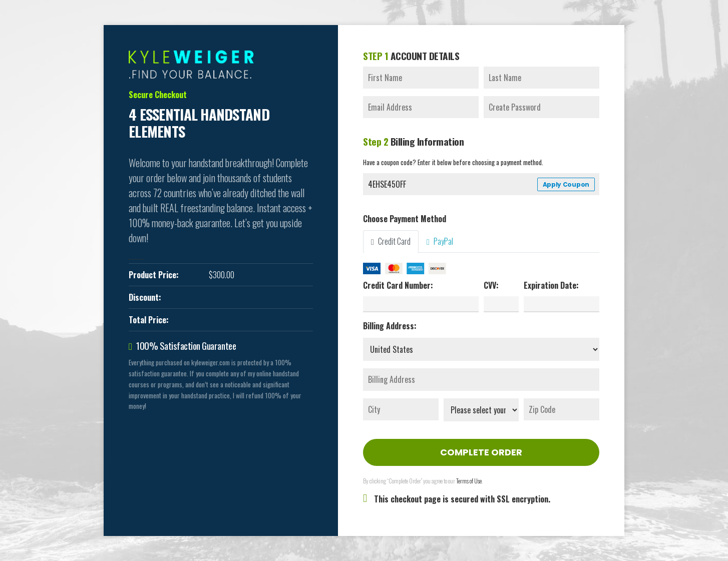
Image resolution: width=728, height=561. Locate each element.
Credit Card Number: (398, 285)
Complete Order (481, 452)
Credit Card (391, 241)
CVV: (491, 285)
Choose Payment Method (405, 219)
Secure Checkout (158, 95)
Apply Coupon (566, 184)
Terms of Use (469, 481)
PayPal (440, 241)
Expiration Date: (551, 285)
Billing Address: (390, 326)
